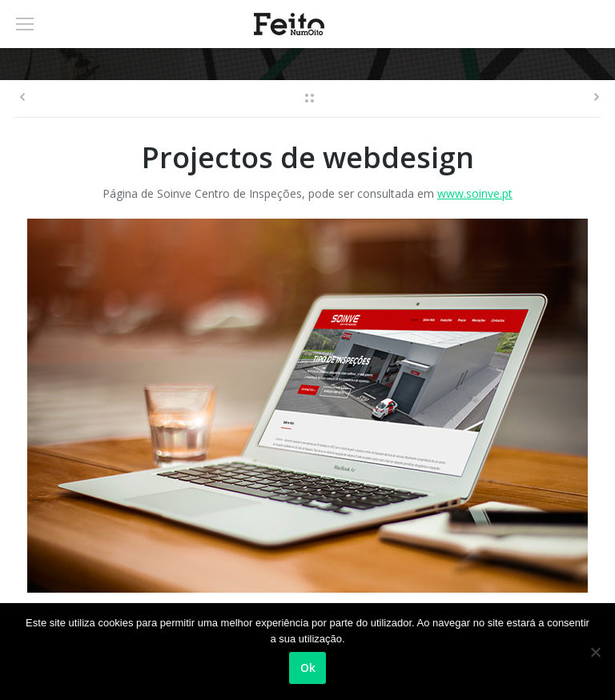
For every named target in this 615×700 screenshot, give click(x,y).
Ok (308, 668)
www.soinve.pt (475, 193)
